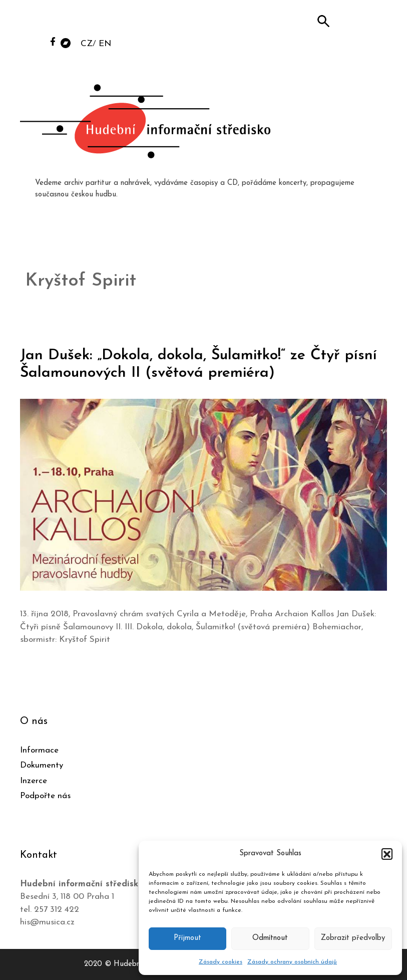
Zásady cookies (221, 962)
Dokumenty (42, 765)
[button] (387, 854)
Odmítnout (270, 938)
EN (105, 44)
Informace (39, 750)
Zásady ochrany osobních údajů (292, 962)
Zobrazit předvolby (353, 938)
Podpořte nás (45, 796)
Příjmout (187, 938)
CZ (87, 44)
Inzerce (34, 781)
